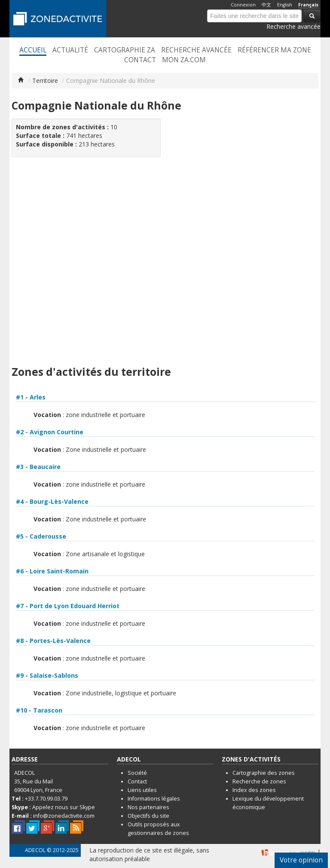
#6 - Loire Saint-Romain (52, 571)
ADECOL (35, 850)
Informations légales (154, 799)
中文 (266, 5)
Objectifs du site (148, 816)
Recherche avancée (293, 26)
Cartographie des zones (264, 773)
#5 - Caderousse (41, 536)
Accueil (33, 50)
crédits (307, 852)
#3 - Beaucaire (38, 467)
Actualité (70, 50)
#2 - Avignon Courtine (50, 432)
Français (308, 5)
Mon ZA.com (184, 60)
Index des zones (254, 790)
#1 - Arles (31, 397)
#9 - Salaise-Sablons (47, 675)
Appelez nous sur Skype (64, 807)
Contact (140, 60)
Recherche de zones (259, 781)
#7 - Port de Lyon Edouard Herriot (68, 606)
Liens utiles (142, 790)
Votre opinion (301, 860)
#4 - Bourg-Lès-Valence (52, 501)
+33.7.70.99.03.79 (46, 799)
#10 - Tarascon (39, 710)
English (285, 5)
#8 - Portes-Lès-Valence (53, 641)
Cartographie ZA (125, 50)
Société (137, 773)
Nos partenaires (148, 807)
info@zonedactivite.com (64, 816)
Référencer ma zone (274, 50)
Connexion (243, 5)
